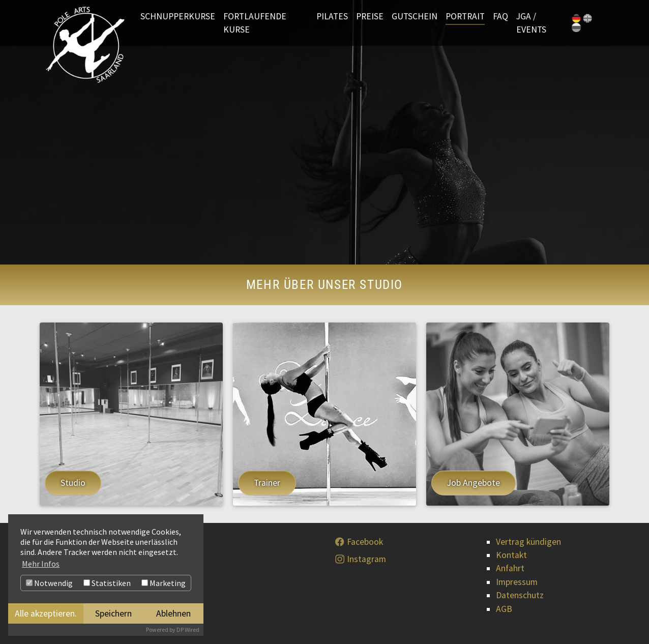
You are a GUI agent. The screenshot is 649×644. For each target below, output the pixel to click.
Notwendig (49, 583)
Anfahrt (510, 568)
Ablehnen (173, 613)
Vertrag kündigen (528, 542)
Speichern (113, 613)
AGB (504, 609)
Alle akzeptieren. (46, 613)
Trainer (267, 483)
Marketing (164, 583)
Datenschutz (520, 595)
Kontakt (511, 555)
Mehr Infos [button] (41, 564)
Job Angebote (474, 483)
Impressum (517, 582)
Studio (73, 483)
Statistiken (107, 583)
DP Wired (188, 630)
